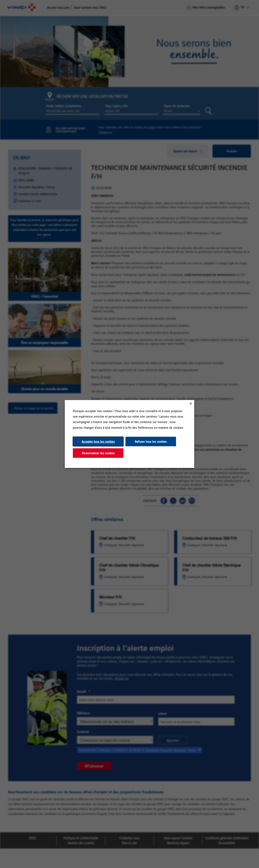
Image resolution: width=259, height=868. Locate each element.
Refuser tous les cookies (151, 441)
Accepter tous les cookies (98, 441)
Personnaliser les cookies (98, 453)
